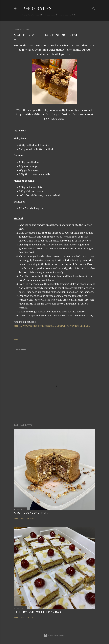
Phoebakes (37, 8)
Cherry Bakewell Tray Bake (38, 612)
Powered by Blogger (54, 635)
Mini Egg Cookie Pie (31, 513)
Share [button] (16, 339)
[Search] (94, 8)
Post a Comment (28, 518)
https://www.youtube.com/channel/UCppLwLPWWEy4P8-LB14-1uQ (52, 326)
